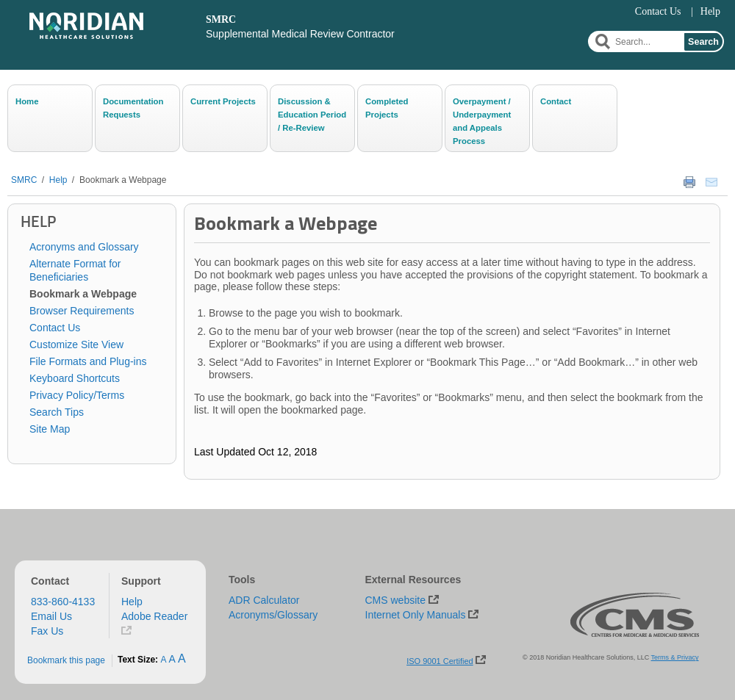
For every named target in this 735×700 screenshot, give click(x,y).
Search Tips (57, 412)
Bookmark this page (66, 660)
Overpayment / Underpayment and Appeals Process (482, 120)
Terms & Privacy (675, 657)
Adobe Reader (154, 616)
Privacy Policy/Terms (77, 395)
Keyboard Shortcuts (75, 378)
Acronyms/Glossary (273, 615)
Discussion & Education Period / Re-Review (312, 115)
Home (27, 101)
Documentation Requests (133, 108)
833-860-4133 (63, 602)
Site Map (50, 429)
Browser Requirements (82, 311)
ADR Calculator (264, 600)
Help (710, 11)
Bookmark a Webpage (123, 180)
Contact (556, 101)
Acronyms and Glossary (84, 247)
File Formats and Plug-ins (88, 361)
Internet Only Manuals (416, 615)
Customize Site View (76, 344)
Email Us (51, 616)
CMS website (395, 600)
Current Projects (223, 101)
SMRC (24, 180)
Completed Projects (387, 108)
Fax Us (47, 631)
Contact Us (658, 11)
